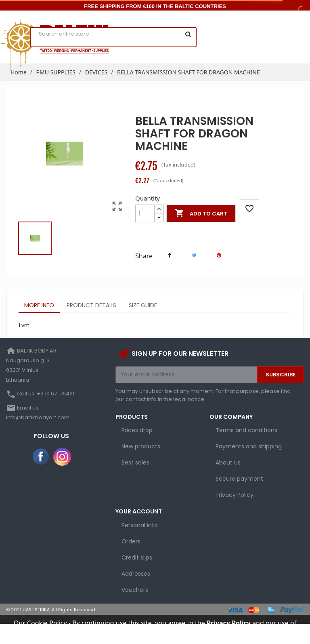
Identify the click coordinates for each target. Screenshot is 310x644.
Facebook (41, 457)
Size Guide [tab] (143, 305)
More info (39, 305)
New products (141, 446)
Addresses (136, 574)
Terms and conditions (246, 430)
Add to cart (201, 213)
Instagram (62, 457)
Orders (131, 541)
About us (228, 462)
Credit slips (137, 557)
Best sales (135, 462)
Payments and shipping (249, 446)
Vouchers (135, 590)
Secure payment (239, 479)
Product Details (91, 305)
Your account (139, 511)
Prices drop (137, 430)
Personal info (140, 525)
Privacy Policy (235, 495)
